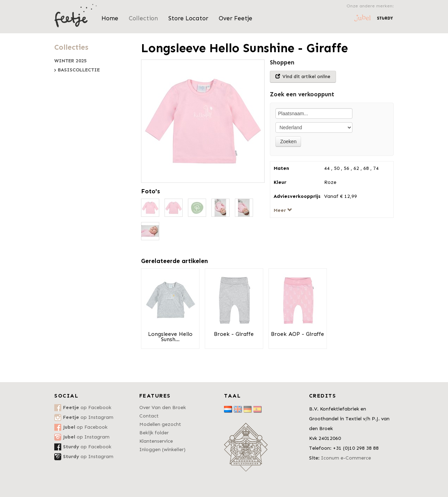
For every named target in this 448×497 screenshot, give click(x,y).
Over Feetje (236, 18)
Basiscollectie (79, 70)
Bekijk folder (154, 433)
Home (110, 18)
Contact (149, 416)
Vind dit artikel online (303, 77)
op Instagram (88, 417)
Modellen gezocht (160, 424)
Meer (283, 210)
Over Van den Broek (163, 408)
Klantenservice (156, 441)
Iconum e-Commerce (346, 458)
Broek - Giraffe (234, 334)
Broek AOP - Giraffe (297, 334)
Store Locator (188, 18)
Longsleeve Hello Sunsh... (170, 337)
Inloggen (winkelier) (162, 450)
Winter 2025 (71, 61)
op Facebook (87, 408)
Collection (143, 18)
